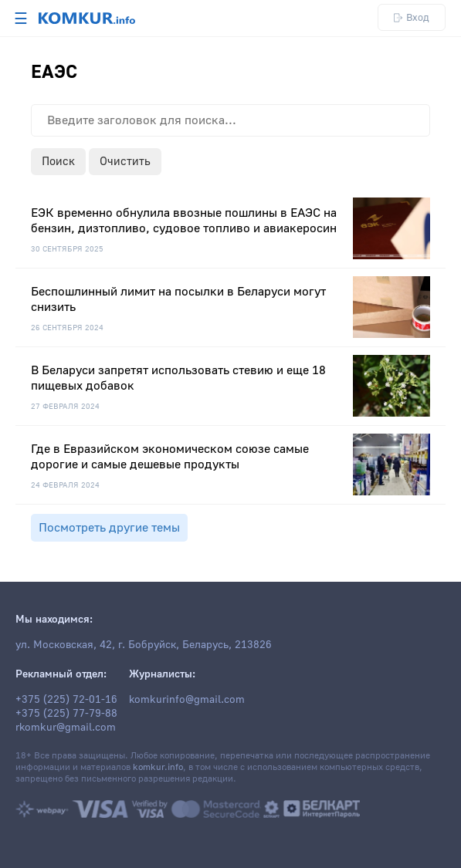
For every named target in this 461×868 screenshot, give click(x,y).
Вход (412, 17)
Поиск (58, 162)
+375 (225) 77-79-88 (66, 714)
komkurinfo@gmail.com (187, 700)
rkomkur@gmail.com (66, 728)
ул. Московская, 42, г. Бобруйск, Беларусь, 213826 (144, 645)
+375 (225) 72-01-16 (66, 700)
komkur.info (158, 767)
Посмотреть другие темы (109, 528)
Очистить (125, 162)
